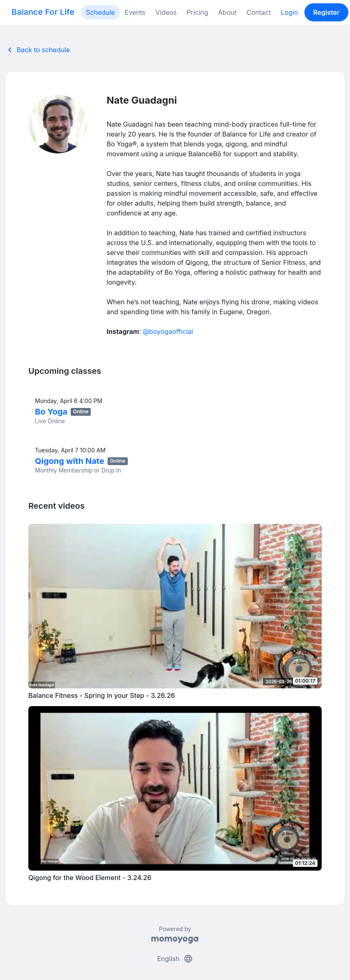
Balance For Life (43, 12)
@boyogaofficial (168, 331)
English (175, 959)
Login (289, 12)
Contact (259, 12)
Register (326, 12)
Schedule (100, 12)
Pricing (197, 12)
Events (135, 12)
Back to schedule (37, 50)
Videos (166, 12)
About (227, 12)
